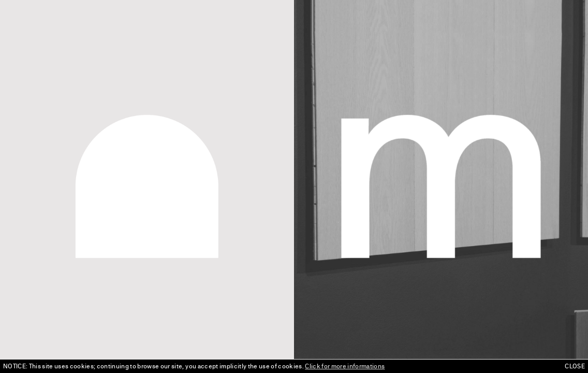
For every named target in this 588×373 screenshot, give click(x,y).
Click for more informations (345, 366)
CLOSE (575, 366)
